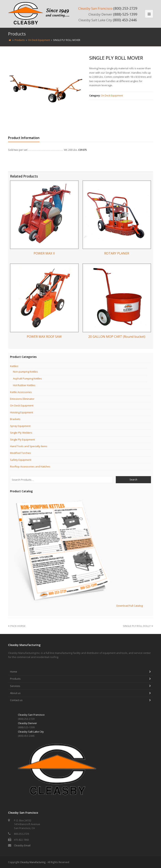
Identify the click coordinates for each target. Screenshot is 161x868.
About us (15, 693)
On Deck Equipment (112, 96)
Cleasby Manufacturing (33, 862)
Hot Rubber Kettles (24, 385)
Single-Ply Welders (21, 433)
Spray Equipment (20, 426)
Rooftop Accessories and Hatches (30, 466)
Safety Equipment (21, 460)
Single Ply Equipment (22, 440)
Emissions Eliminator (22, 399)
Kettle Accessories (21, 392)
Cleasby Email (22, 845)
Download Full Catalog (130, 606)
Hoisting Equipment (22, 412)
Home (14, 672)
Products (15, 679)
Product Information (24, 138)
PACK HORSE (17, 626)
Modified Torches (20, 453)
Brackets (15, 419)
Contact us (16, 700)
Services (15, 686)
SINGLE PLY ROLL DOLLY (138, 626)
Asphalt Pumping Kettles (27, 378)
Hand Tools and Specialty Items (29, 446)
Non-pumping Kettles (25, 372)
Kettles (14, 366)
